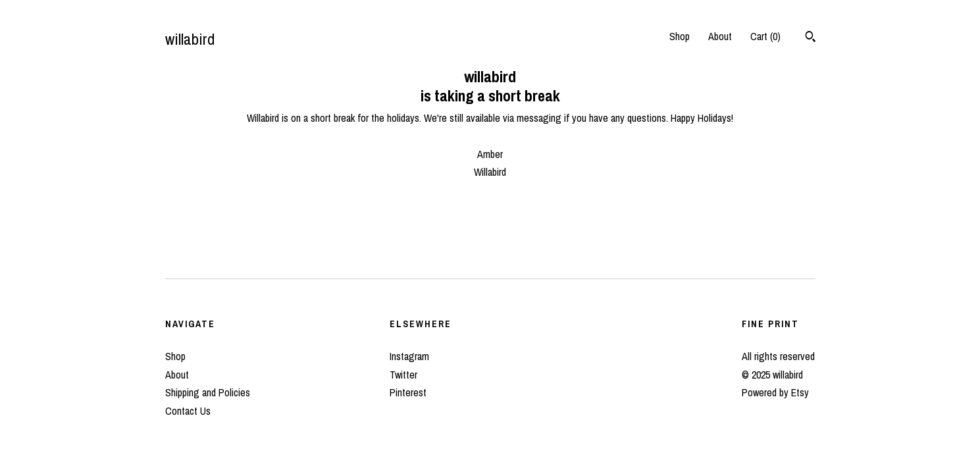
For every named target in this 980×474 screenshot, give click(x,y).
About (720, 36)
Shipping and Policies (208, 392)
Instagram (409, 356)
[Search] (811, 38)
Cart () (765, 36)
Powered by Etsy (775, 392)
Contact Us (188, 411)
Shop (680, 36)
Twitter (403, 375)
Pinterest (408, 392)
